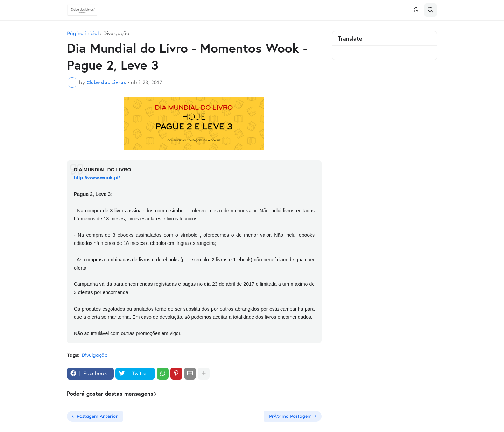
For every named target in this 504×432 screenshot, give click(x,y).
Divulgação (116, 34)
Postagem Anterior (97, 416)
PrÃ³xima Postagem (290, 416)
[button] (416, 10)
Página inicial (83, 34)
